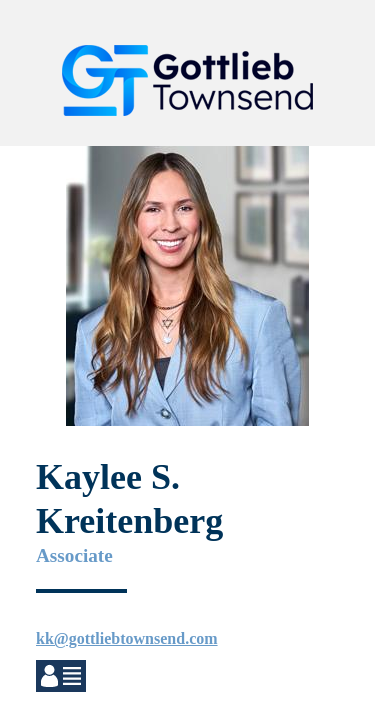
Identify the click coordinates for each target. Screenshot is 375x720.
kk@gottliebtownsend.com (127, 638)
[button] (331, 35)
